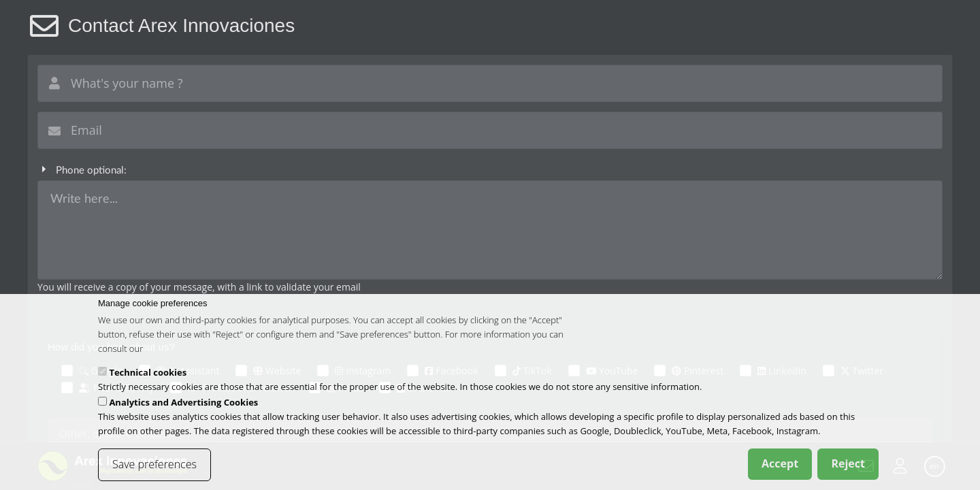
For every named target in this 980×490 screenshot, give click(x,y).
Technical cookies (148, 376)
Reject (848, 467)
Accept (780, 467)
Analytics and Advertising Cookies (183, 405)
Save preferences (154, 468)
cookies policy (173, 351)
